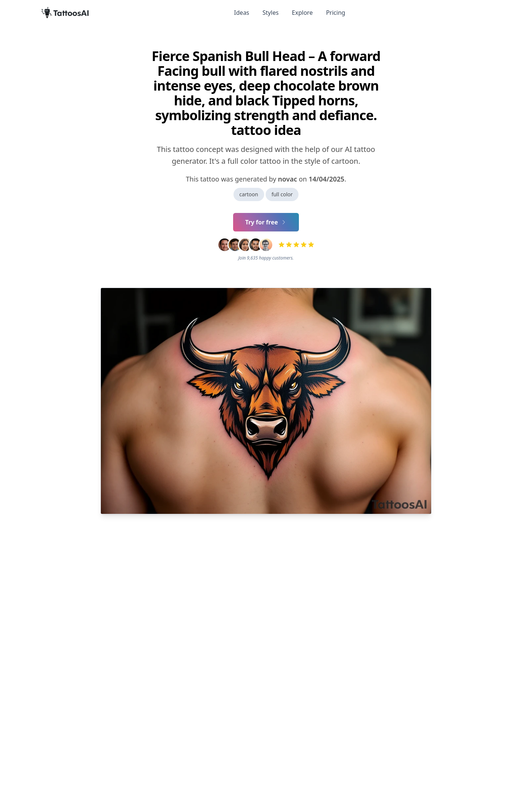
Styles (271, 13)
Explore (302, 13)
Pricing (335, 13)
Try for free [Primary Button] (266, 222)
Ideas (242, 13)
